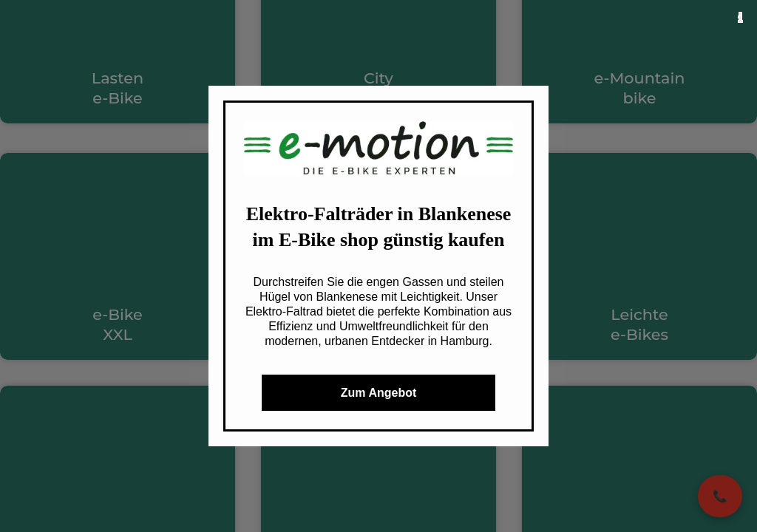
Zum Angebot (379, 393)
